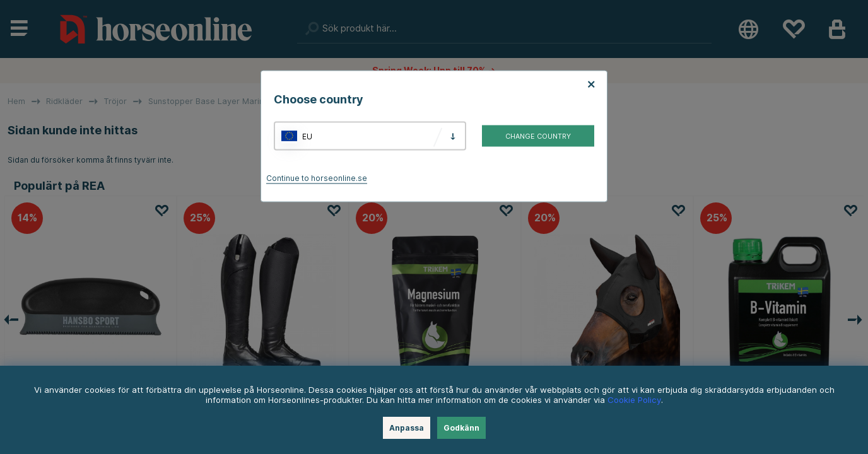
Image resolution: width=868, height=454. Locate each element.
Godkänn (461, 428)
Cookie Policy (634, 400)
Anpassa (407, 428)
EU (307, 136)
